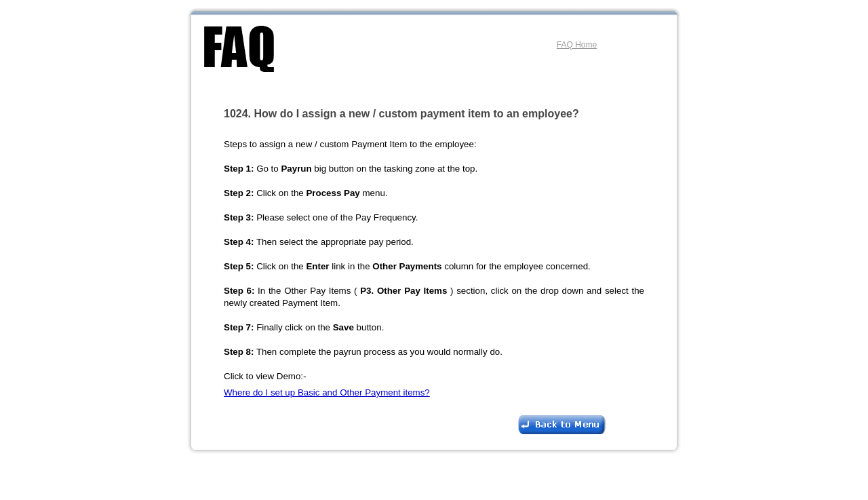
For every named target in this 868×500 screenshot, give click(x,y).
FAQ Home (577, 45)
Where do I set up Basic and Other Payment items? (327, 392)
